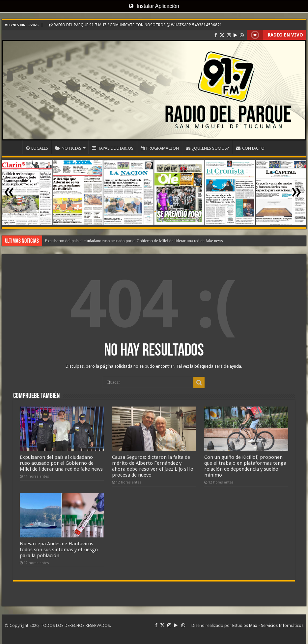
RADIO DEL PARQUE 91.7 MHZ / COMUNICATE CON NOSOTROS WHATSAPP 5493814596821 (135, 25)
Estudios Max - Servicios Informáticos (268, 625)
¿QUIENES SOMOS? (208, 148)
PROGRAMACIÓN (160, 148)
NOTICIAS (68, 148)
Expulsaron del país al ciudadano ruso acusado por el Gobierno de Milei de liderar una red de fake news (134, 241)
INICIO (14, 147)
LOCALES (37, 148)
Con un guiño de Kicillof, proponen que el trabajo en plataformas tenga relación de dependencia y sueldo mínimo (245, 466)
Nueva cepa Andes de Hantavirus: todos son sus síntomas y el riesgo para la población (59, 550)
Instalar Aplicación (154, 6)
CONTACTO (250, 148)
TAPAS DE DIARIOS (113, 148)
